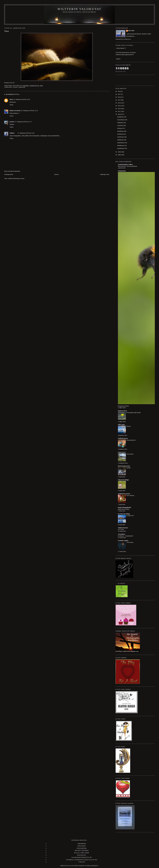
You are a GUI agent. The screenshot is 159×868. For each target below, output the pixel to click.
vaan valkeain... (131, 495)
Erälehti (82, 846)
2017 (119, 94)
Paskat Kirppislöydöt (124, 507)
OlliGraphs (121, 425)
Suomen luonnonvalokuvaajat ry (82, 860)
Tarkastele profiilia (123, 39)
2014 (119, 103)
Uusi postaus (130, 454)
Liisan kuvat (122, 452)
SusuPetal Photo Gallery (125, 164)
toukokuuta (121, 137)
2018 (119, 91)
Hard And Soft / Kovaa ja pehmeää (127, 166)
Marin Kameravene (124, 466)
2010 (119, 114)
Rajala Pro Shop (82, 853)
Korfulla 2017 (130, 516)
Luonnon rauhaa (123, 541)
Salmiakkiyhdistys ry (82, 857)
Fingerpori (82, 848)
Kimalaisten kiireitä (123, 406)
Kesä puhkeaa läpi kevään (134, 413)
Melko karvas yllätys (124, 509)
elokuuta (120, 128)
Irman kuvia (122, 171)
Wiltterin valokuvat (79, 9)
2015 (119, 100)
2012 (119, 109)
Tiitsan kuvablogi (123, 480)
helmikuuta (121, 145)
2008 (119, 155)
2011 (119, 111)
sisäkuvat (22, 87)
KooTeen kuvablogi (124, 514)
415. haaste (121, 530)
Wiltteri (12, 133)
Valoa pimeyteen (131, 440)
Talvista (129, 426)
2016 (119, 97)
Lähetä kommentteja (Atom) (16, 178)
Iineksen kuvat (122, 411)
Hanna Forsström (15, 111)
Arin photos (122, 534)
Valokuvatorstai (123, 528)
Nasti (11, 99)
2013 (119, 106)
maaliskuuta (121, 143)
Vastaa (11, 105)
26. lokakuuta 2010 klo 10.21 (22, 99)
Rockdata (82, 855)
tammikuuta (121, 148)
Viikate (82, 862)
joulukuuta (121, 117)
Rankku (129, 468)
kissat (15, 87)
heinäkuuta (121, 131)
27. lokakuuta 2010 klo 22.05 (26, 133)
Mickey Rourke (82, 850)
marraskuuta (121, 120)
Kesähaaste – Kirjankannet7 (126, 536)
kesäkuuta (120, 134)
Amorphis (82, 844)
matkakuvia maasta (124, 494)
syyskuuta (120, 125)
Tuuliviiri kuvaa (123, 438)
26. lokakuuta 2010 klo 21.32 (29, 111)
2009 (119, 152)
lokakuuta (120, 123)
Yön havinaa (130, 542)
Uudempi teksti (9, 174)
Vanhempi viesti (105, 174)
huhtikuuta (121, 140)
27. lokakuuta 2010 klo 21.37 (23, 122)
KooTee (12, 122)
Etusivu (57, 174)
